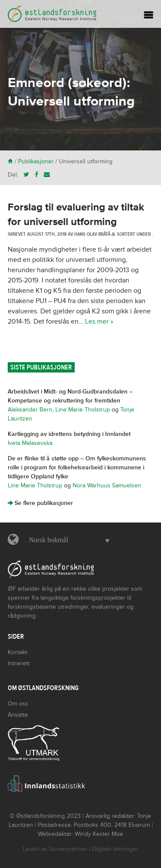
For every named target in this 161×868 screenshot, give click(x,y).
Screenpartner (68, 849)
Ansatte (18, 715)
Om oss (18, 704)
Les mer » (99, 321)
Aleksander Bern (30, 410)
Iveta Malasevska (30, 443)
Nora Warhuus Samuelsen (107, 485)
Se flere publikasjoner (40, 503)
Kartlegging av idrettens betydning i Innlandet (69, 434)
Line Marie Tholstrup (83, 410)
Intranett (19, 663)
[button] (67, 540)
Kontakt (18, 652)
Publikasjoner (36, 161)
